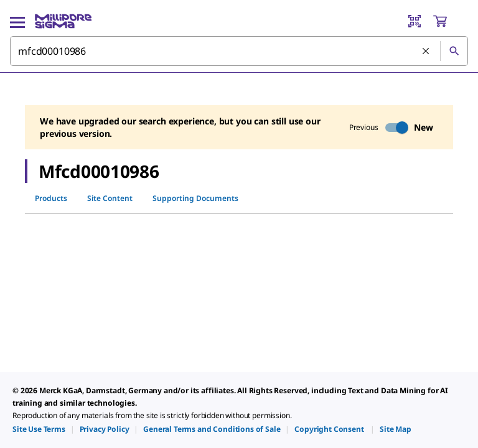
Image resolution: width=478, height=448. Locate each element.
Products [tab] (51, 198)
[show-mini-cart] (450, 21)
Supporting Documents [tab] (195, 198)
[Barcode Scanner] (415, 21)
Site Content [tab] (110, 198)
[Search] (454, 51)
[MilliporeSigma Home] (63, 21)
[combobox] (239, 51)
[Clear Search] (426, 52)
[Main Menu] (17, 21)
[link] (39, 429)
